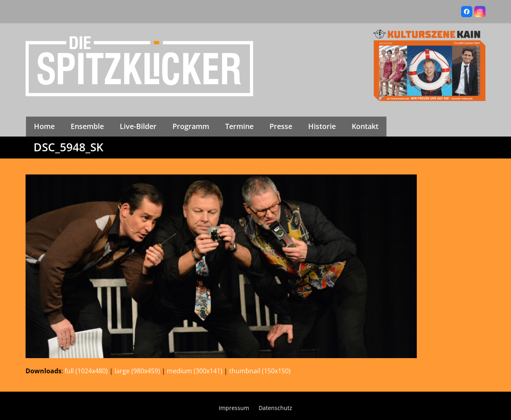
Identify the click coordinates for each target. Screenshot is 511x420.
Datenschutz (275, 408)
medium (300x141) (195, 371)
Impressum (234, 408)
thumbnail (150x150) (260, 371)
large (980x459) (137, 371)
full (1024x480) (86, 371)
